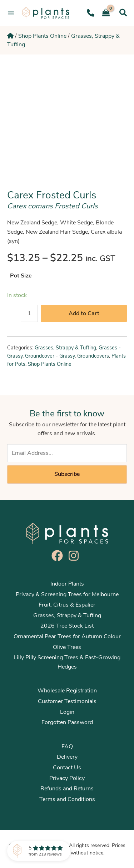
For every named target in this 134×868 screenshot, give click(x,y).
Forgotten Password (67, 722)
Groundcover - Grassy (50, 356)
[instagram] (75, 556)
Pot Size (21, 276)
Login (67, 712)
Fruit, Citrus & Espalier (67, 605)
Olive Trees (67, 647)
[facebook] (59, 556)
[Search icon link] (123, 13)
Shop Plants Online (42, 36)
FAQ (67, 747)
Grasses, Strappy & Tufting (65, 348)
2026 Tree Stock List (67, 626)
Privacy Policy (67, 778)
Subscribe (67, 474)
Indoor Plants (67, 584)
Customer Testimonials (67, 701)
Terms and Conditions (67, 799)
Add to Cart (84, 313)
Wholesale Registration (67, 691)
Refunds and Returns (67, 789)
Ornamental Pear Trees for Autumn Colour (67, 636)
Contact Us (67, 768)
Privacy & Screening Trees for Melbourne (67, 594)
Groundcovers (93, 356)
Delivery (67, 757)
